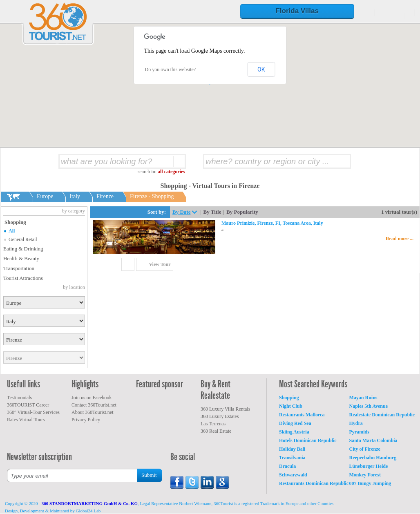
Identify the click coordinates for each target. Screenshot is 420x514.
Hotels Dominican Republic (308, 440)
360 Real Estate (216, 431)
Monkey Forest (365, 475)
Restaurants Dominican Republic (314, 483)
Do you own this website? (171, 69)
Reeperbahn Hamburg (373, 458)
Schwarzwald (293, 475)
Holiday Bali (292, 449)
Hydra (356, 423)
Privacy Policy (86, 420)
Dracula (287, 466)
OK (261, 69)
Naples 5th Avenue (369, 406)
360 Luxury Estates (220, 416)
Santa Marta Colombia (373, 440)
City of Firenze (365, 449)
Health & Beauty (21, 258)
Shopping (289, 398)
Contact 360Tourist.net (94, 405)
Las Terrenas (213, 424)
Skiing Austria (294, 432)
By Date (181, 212)
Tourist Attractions (23, 278)
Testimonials (19, 398)
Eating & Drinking (23, 249)
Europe (45, 196)
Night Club (291, 406)
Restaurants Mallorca (302, 415)
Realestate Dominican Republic (382, 415)
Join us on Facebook (92, 398)
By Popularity (242, 212)
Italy (75, 196)
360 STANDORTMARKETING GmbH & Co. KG (90, 503)
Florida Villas (297, 11)
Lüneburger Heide (369, 466)
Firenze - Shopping (152, 196)
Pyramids (359, 432)
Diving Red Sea (295, 423)
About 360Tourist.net (93, 412)
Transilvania (292, 458)
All (12, 231)
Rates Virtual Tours (26, 420)
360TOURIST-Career (28, 405)
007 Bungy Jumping (370, 483)
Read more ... (400, 239)
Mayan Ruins (363, 398)
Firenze (105, 196)
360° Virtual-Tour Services (33, 412)
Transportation (19, 268)
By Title (212, 212)
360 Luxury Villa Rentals (225, 409)
